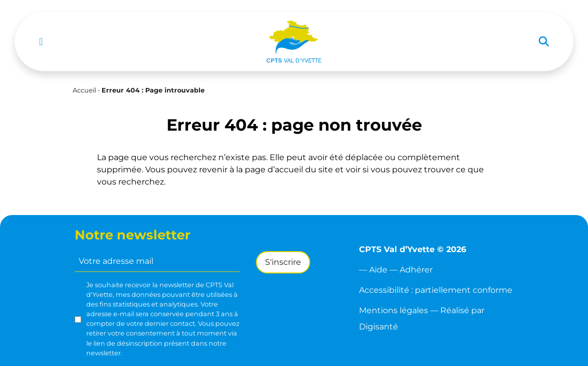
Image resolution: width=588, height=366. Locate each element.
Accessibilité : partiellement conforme (436, 290)
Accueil (84, 90)
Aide (378, 270)
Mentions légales (394, 310)
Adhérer (416, 270)
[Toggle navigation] (41, 42)
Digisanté (379, 327)
